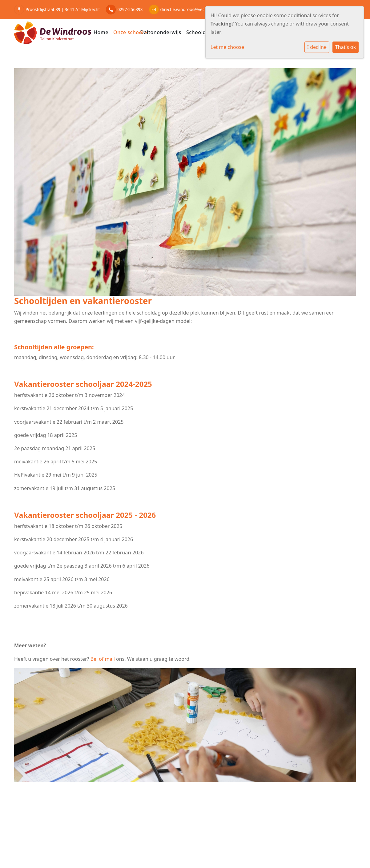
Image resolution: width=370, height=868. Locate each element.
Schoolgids (200, 32)
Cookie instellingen (38, 841)
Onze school (129, 32)
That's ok (346, 47)
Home (101, 32)
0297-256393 (130, 9)
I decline (317, 47)
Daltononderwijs (161, 32)
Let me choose (227, 47)
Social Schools (340, 841)
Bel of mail (103, 659)
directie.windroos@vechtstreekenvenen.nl (201, 9)
